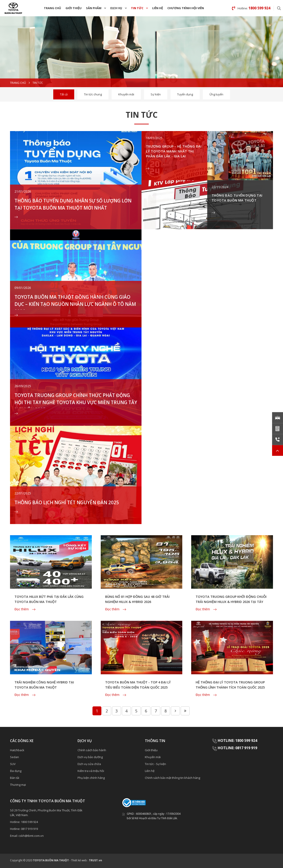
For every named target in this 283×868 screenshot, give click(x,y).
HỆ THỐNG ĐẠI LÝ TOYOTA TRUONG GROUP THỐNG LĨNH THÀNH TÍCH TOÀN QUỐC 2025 (231, 687)
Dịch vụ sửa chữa (89, 764)
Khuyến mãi (126, 94)
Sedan (14, 757)
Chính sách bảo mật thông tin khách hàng (172, 777)
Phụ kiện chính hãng (91, 777)
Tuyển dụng (185, 94)
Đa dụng (16, 771)
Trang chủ (52, 8)
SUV (13, 764)
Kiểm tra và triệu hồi (91, 771)
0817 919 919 (29, 829)
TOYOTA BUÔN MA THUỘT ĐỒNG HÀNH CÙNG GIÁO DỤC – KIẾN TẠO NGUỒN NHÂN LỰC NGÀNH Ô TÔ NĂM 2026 (75, 305)
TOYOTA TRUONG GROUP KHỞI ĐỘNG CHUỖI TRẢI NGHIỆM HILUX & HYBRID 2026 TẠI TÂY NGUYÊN (232, 602)
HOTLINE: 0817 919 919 (237, 748)
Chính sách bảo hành (92, 750)
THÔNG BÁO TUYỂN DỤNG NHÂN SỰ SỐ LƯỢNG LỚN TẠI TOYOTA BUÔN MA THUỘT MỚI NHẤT (71, 207)
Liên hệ (158, 8)
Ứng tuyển (216, 94)
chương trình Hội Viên (186, 8)
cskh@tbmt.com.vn (31, 835)
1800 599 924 (29, 822)
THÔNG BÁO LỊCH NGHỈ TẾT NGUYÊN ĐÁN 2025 (75, 501)
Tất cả (64, 94)
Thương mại (18, 784)
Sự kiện (156, 94)
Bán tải (15, 777)
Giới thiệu (74, 8)
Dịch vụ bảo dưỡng (90, 757)
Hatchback (17, 750)
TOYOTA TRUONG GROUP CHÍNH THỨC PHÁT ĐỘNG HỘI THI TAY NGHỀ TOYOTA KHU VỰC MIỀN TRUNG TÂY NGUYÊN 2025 (72, 403)
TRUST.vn (95, 860)
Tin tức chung (93, 94)
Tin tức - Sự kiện (155, 764)
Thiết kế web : (80, 860)
